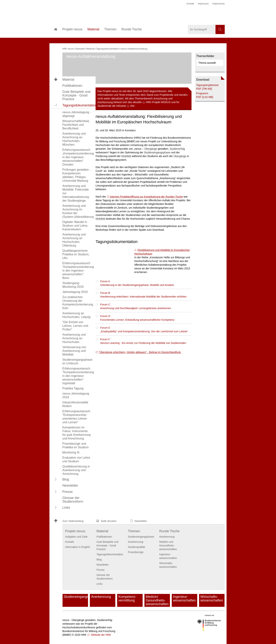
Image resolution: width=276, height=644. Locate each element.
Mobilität (126, 156)
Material (68, 80)
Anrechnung (161, 98)
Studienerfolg (177, 149)
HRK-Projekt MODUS (158, 102)
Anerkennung (105, 102)
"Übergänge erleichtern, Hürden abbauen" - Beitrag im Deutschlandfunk (140, 352)
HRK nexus (68, 49)
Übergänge (151, 149)
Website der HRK (101, 635)
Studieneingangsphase (157, 152)
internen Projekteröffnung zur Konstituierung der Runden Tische (146, 197)
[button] (56, 105)
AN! (132, 106)
